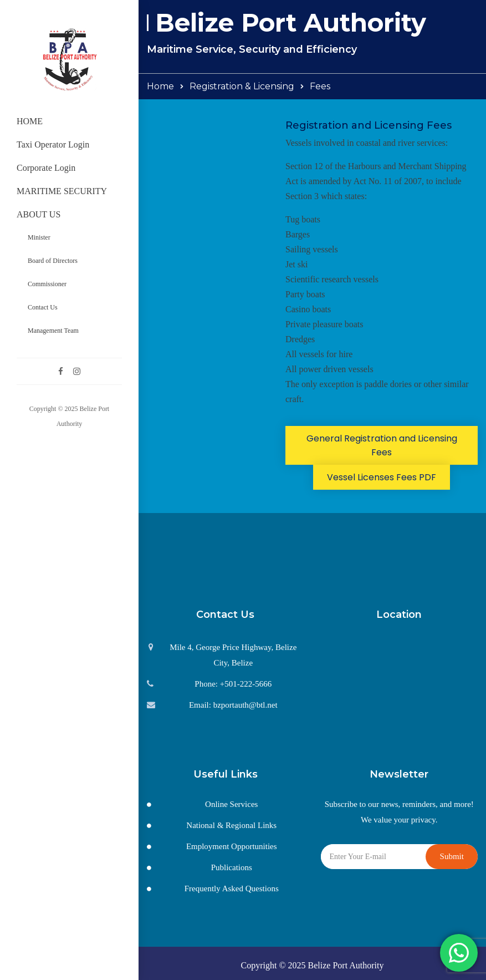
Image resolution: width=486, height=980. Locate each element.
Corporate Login (46, 168)
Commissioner (47, 284)
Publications (232, 867)
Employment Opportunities (232, 846)
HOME (30, 121)
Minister (39, 237)
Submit (452, 856)
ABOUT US (39, 214)
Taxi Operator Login (53, 144)
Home (160, 86)
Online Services (231, 804)
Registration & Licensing (242, 86)
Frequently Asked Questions (232, 888)
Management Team (53, 331)
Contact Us (43, 307)
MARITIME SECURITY (62, 191)
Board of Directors (53, 261)
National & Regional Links (231, 825)
